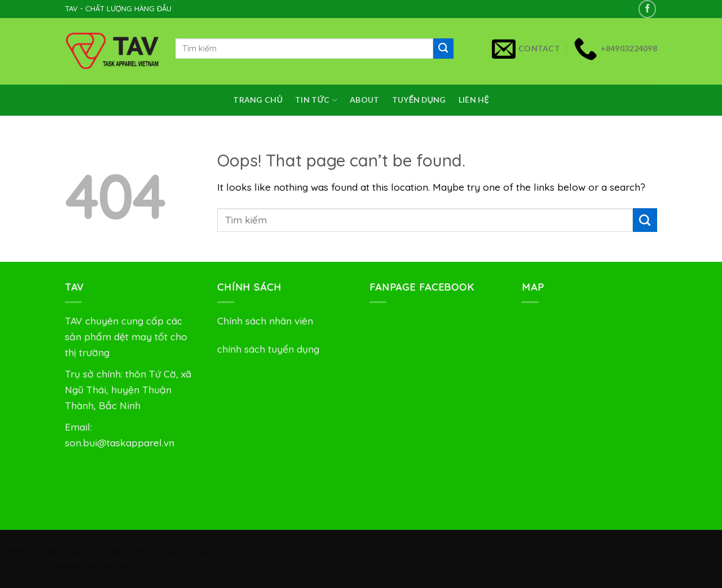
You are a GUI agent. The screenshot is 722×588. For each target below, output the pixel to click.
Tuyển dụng (419, 100)
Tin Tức (316, 100)
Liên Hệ (474, 100)
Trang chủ (258, 100)
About (364, 100)
